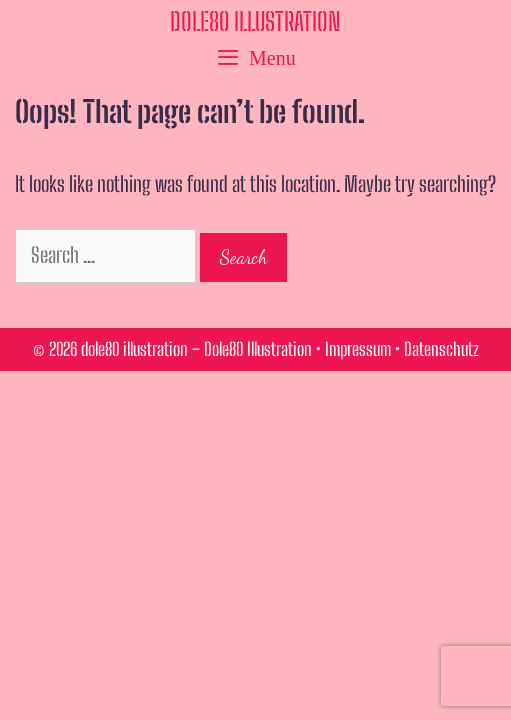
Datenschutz (441, 349)
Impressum (358, 349)
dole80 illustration (255, 21)
